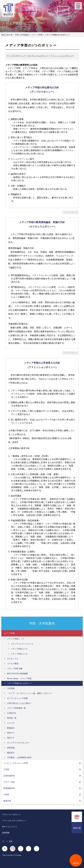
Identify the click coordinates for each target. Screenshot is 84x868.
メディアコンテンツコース (22, 644)
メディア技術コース (19, 649)
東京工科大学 (7, 35)
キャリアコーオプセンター (18, 743)
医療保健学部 (9, 788)
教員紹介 (11, 728)
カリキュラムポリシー (38, 56)
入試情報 (11, 688)
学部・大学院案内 (42, 623)
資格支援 (11, 748)
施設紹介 (11, 753)
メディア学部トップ (16, 639)
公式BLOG (12, 713)
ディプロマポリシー (16, 56)
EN (11, 841)
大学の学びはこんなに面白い (19, 703)
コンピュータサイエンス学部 (16, 763)
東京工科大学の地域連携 (17, 674)
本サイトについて (9, 827)
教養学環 (7, 801)
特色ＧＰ (11, 733)
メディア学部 (37, 35)
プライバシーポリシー (11, 815)
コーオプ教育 (13, 664)
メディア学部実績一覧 (16, 708)
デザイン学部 (9, 782)
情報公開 (77, 828)
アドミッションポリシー (62, 56)
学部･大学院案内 (22, 35)
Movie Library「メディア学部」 (20, 678)
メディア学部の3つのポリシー (20, 683)
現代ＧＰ (11, 738)
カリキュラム (13, 659)
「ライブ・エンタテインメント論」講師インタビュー (30, 693)
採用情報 (6, 833)
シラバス (11, 723)
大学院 (6, 795)
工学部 (6, 769)
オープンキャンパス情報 (17, 698)
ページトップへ (70, 212)
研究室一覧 (12, 718)
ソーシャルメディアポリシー (14, 821)
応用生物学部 (9, 776)
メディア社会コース (19, 654)
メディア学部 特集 (15, 669)
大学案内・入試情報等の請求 (19, 757)
